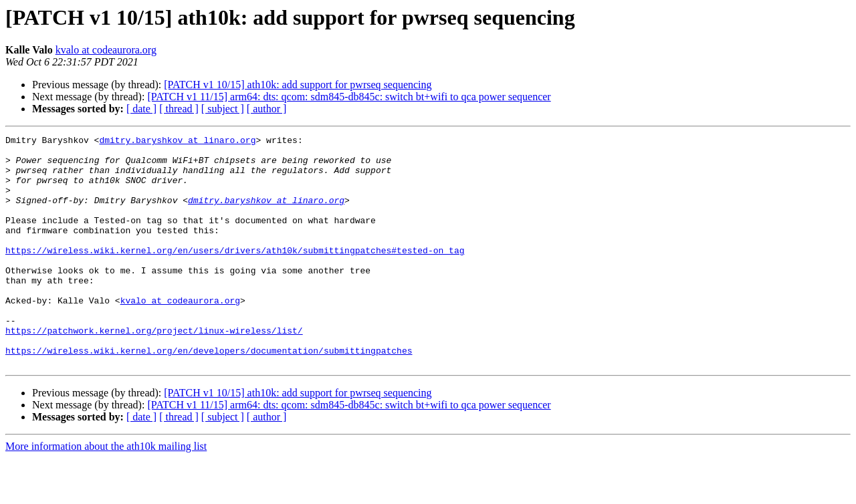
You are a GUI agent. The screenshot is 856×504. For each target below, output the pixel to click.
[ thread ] (179, 109)
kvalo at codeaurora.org (106, 50)
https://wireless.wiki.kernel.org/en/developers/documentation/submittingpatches (209, 394)
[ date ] (141, 109)
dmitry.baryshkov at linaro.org (177, 142)
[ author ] (267, 109)
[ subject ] (223, 109)
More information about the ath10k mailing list (106, 492)
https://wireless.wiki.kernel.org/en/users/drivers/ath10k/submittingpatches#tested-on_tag (235, 274)
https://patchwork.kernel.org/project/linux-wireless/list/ (154, 370)
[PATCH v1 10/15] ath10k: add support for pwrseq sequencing (298, 85)
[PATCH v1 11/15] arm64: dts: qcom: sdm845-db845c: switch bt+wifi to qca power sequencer (349, 97)
